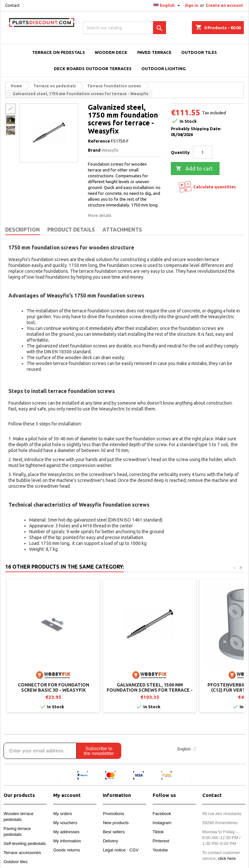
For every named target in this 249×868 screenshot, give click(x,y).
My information (67, 841)
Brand (94, 150)
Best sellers (114, 832)
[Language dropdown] (167, 6)
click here (227, 858)
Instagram (162, 823)
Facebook (162, 814)
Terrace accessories (22, 853)
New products (116, 823)
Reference (99, 141)
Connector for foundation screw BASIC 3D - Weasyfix (53, 687)
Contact (12, 5)
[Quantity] (203, 152)
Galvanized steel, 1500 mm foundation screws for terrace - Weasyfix (150, 690)
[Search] (124, 28)
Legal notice (114, 850)
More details (100, 215)
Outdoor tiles (16, 862)
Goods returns (66, 850)
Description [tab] (23, 230)
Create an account (225, 5)
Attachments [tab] (122, 230)
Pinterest (161, 841)
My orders (63, 814)
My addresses (66, 832)
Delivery (110, 841)
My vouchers (65, 823)
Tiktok (158, 832)
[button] (58, 780)
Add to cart (194, 169)
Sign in (192, 5)
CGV (134, 850)
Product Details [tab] (71, 230)
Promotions (113, 814)
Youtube (160, 850)
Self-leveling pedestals (25, 843)
